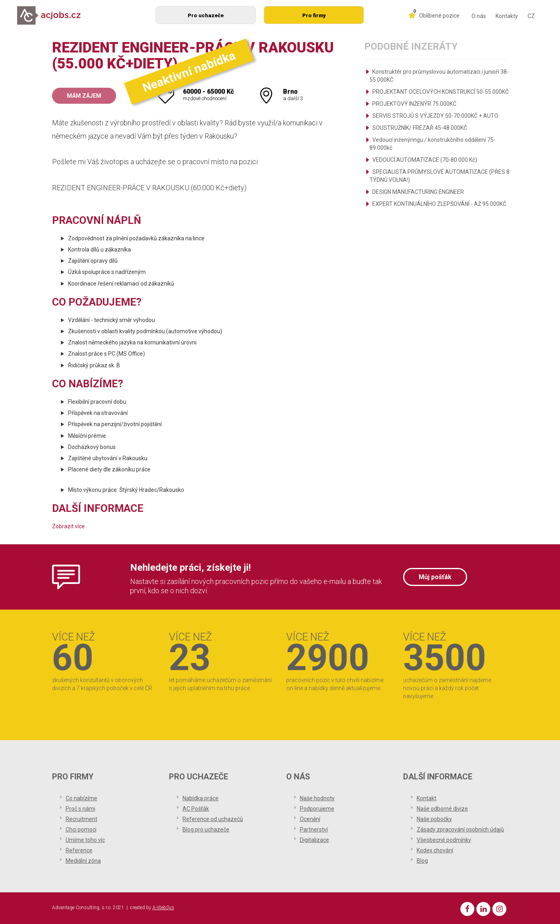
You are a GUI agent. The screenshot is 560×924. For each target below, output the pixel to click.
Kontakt (427, 798)
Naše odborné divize (442, 809)
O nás (479, 16)
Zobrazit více (68, 526)
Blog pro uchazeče (206, 829)
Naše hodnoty (317, 798)
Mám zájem (84, 96)
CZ (531, 16)
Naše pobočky (434, 819)
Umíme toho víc (85, 840)
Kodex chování (435, 850)
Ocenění (310, 819)
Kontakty (507, 16)
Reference (79, 850)
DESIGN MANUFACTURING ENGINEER (418, 192)
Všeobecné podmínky (444, 840)
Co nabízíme (81, 798)
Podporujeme (317, 809)
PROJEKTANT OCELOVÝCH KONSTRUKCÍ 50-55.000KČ (441, 92)
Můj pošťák (435, 577)
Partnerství (314, 829)
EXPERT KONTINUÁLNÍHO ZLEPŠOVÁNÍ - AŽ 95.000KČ (439, 204)
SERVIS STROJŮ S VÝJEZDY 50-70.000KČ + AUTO (435, 116)
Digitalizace (314, 840)
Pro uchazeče (206, 15)
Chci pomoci (81, 829)
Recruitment (81, 819)
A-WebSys (163, 908)
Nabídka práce (201, 798)
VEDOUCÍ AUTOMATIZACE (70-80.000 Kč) (425, 160)
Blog (422, 861)
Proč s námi (80, 809)
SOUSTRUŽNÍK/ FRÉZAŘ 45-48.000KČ (420, 128)
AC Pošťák (196, 809)
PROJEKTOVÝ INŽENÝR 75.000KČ (414, 104)
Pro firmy (314, 15)
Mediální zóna (83, 861)
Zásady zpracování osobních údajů (460, 829)
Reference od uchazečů (213, 819)
